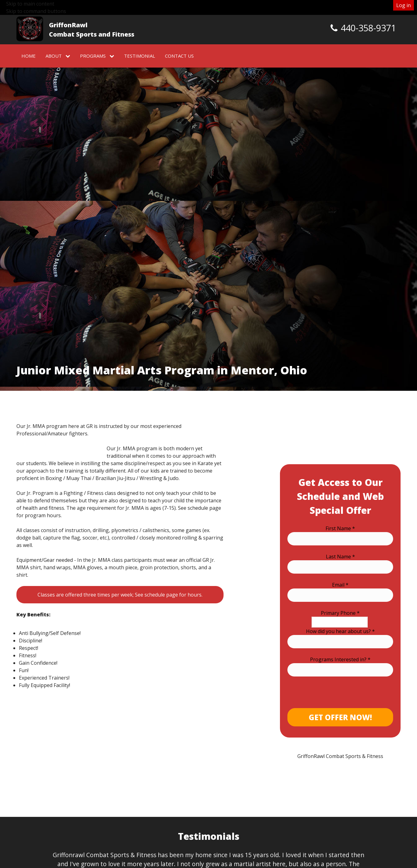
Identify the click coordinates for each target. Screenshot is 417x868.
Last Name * (340, 557)
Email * (340, 585)
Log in (404, 5)
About (58, 56)
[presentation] (335, 696)
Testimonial (140, 56)
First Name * (340, 528)
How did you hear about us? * (340, 631)
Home (29, 56)
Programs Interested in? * (340, 659)
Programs (97, 56)
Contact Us (179, 56)
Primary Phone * (340, 613)
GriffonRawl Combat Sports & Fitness (340, 756)
